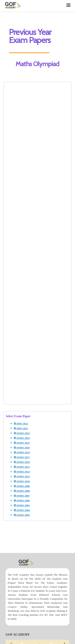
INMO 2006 (22, 501)
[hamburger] (68, 6)
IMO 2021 (21, 428)
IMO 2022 (21, 424)
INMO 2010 (22, 481)
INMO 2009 (22, 486)
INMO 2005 (22, 505)
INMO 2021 (22, 443)
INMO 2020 (22, 448)
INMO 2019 (22, 453)
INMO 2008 (22, 491)
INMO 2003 (22, 515)
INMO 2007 (22, 496)
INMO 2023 (22, 433)
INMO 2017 (22, 457)
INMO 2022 (22, 438)
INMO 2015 (22, 467)
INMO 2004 (22, 510)
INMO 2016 (22, 462)
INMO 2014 (22, 472)
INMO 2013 (22, 477)
